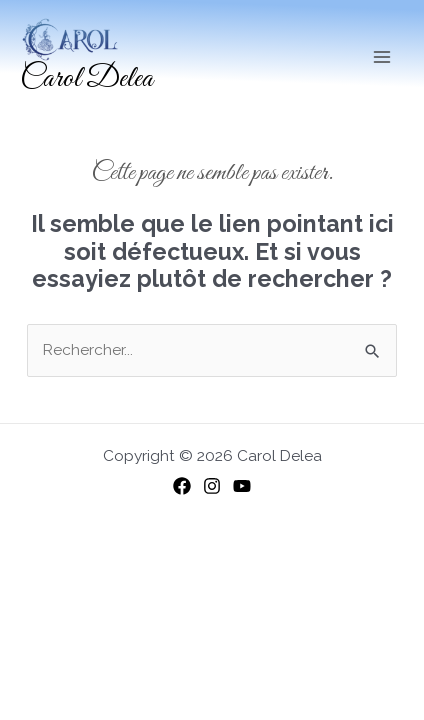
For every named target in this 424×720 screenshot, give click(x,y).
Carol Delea (86, 79)
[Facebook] (182, 486)
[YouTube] (242, 486)
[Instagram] (212, 486)
